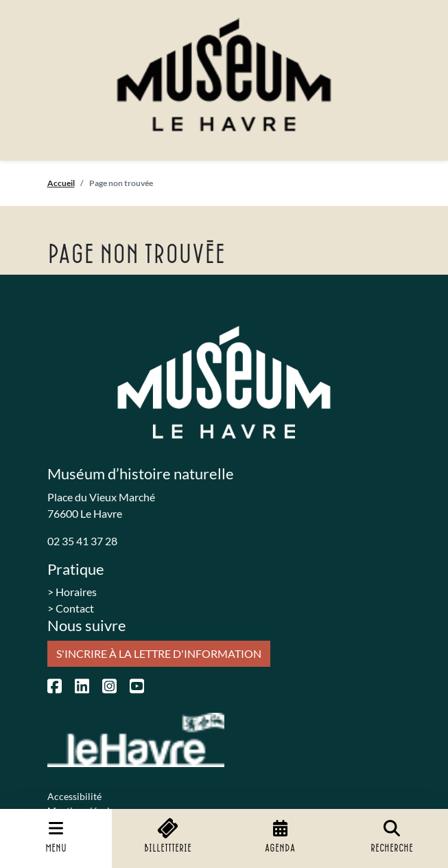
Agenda (280, 837)
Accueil (61, 183)
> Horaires (72, 592)
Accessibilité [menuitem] (74, 796)
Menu (56, 837)
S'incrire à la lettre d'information (159, 653)
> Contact (71, 608)
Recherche (392, 837)
